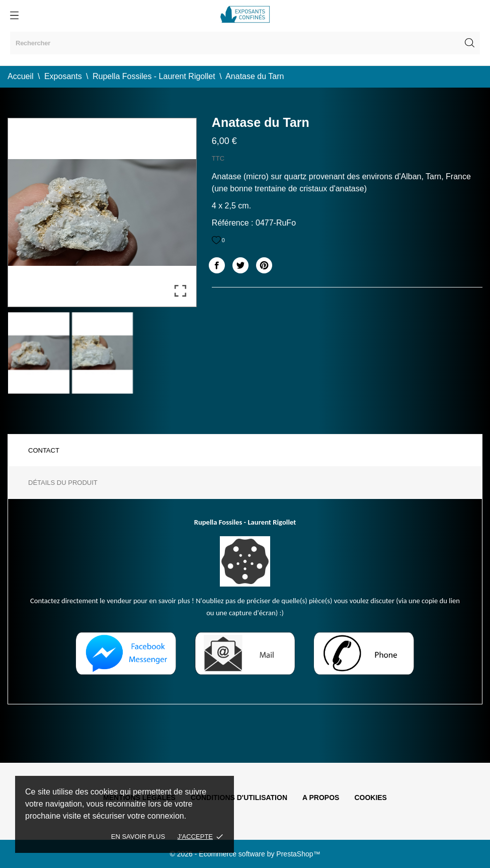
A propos (321, 798)
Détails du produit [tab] (63, 483)
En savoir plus (138, 837)
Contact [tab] (44, 450)
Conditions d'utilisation (239, 798)
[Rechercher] (245, 43)
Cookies (371, 798)
